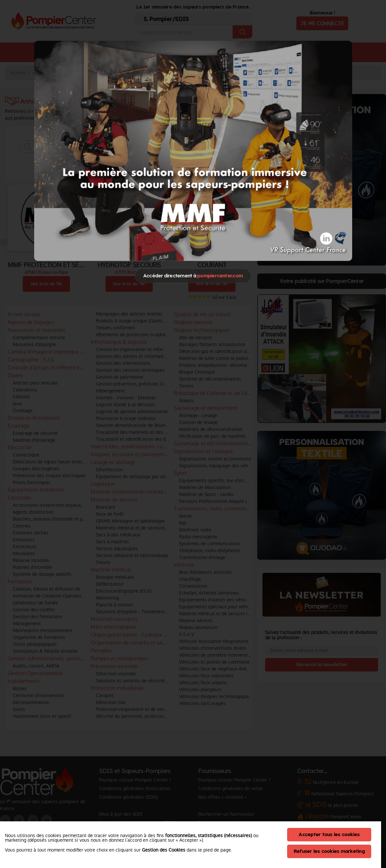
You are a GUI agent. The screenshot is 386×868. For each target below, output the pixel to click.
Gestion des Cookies (164, 850)
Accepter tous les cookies (329, 834)
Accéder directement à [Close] (193, 276)
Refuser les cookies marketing (329, 851)
